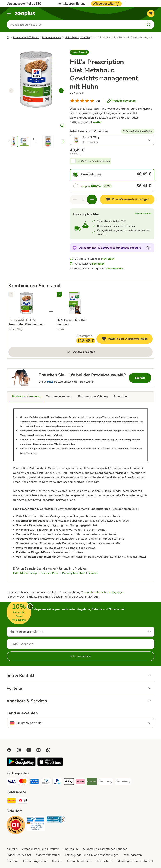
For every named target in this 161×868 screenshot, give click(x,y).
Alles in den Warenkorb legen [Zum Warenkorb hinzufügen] (127, 339)
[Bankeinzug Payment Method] (123, 781)
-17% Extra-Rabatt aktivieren (94, 161)
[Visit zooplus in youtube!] (29, 750)
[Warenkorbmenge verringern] (75, 199)
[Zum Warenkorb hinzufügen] (127, 199)
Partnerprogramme (35, 861)
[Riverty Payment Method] (92, 782)
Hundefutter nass (52, 37)
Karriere (57, 861)
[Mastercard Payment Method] (23, 782)
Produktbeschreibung (26, 397)
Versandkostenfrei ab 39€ (24, 4)
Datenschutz (104, 861)
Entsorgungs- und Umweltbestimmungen (92, 855)
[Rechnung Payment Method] (106, 781)
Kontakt (12, 849)
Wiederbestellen (106, 4)
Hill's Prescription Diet (77, 37)
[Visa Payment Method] (11, 782)
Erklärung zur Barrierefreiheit (135, 861)
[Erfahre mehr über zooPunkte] (148, 248)
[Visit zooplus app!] (21, 765)
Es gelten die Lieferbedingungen (104, 592)
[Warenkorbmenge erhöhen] (92, 199)
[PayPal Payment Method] (57, 782)
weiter (97, 122)
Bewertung (121, 397)
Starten (140, 378)
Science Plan (49, 573)
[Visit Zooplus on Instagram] (19, 750)
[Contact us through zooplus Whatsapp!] (48, 750)
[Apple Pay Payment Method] (69, 782)
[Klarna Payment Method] (80, 782)
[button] (79, 52)
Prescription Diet (73, 573)
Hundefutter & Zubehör (26, 37)
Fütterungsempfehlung (92, 397)
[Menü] (9, 14)
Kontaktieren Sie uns (71, 4)
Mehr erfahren (143, 214)
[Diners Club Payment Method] (46, 782)
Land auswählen (22, 713)
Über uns (12, 861)
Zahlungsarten (133, 855)
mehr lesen (108, 259)
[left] (11, 91)
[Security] (16, 826)
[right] (61, 91)
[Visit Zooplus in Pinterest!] (39, 750)
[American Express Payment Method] (34, 782)
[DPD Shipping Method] (23, 801)
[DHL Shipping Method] (11, 801)
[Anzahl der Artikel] (83, 199)
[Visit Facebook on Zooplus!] (9, 750)
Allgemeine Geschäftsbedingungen (105, 849)
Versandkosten (114, 269)
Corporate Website (79, 861)
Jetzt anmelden (80, 656)
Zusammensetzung (59, 397)
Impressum (71, 849)
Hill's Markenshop (25, 573)
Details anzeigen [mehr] (80, 352)
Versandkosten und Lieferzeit (40, 849)
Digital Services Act (19, 855)
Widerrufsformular (48, 855)
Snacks (93, 573)
